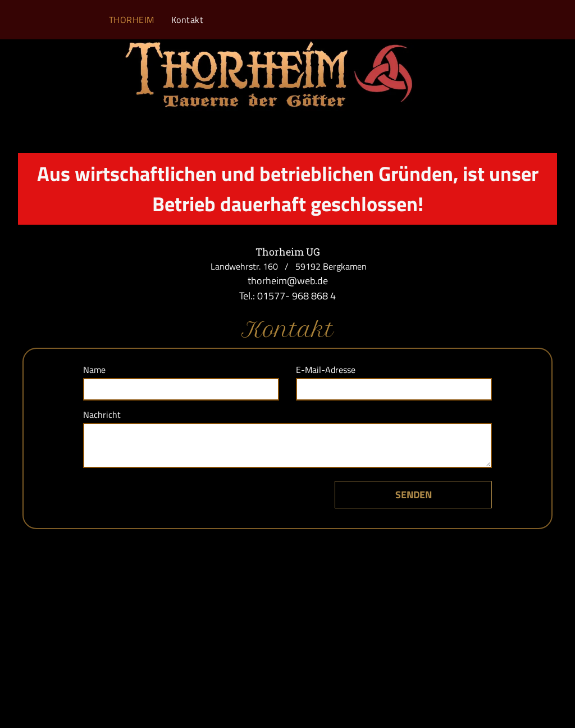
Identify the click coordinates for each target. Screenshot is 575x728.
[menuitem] (132, 20)
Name (94, 370)
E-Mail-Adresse (326, 370)
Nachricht (102, 415)
